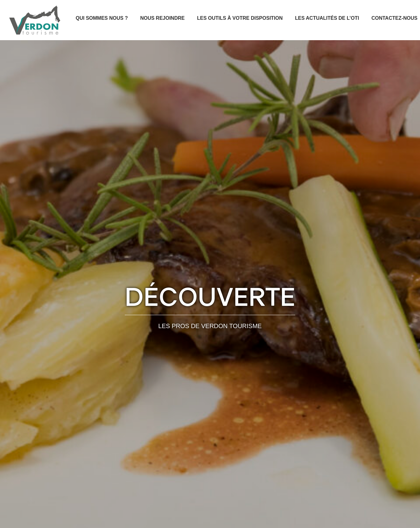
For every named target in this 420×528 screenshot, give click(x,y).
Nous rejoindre (162, 18)
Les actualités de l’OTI (327, 18)
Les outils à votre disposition (240, 18)
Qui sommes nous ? (102, 18)
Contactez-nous (395, 18)
